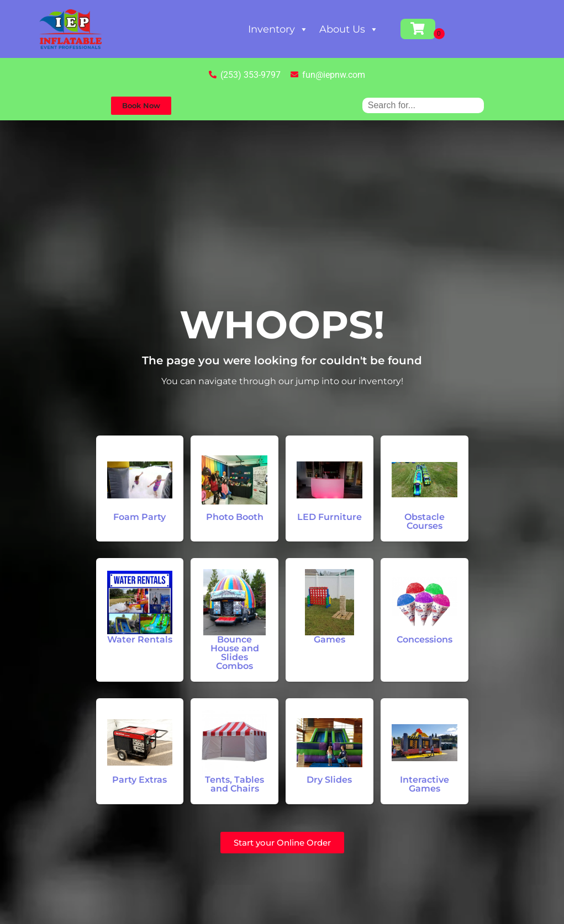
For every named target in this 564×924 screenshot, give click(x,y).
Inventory (278, 29)
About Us (349, 29)
